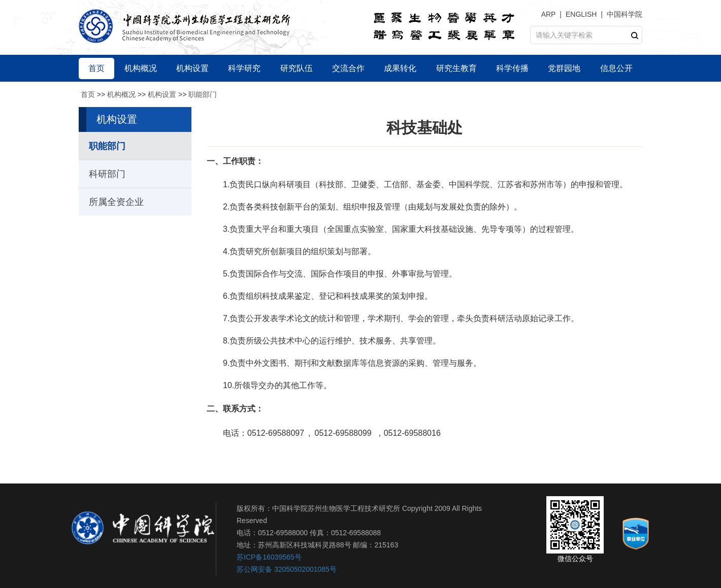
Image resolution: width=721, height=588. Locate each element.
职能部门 (203, 94)
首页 (88, 94)
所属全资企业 (116, 202)
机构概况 (121, 94)
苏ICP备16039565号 (269, 557)
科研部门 (107, 174)
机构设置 (162, 94)
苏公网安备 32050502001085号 (287, 569)
